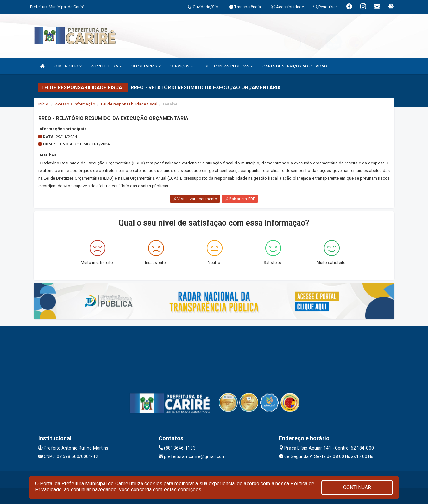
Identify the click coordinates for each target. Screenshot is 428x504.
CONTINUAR (357, 487)
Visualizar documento (195, 199)
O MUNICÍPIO (68, 66)
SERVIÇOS (182, 66)
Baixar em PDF (240, 199)
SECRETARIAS (146, 66)
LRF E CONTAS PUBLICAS (228, 66)
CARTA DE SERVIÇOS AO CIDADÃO (295, 66)
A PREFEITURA (106, 66)
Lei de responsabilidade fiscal (129, 104)
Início (43, 104)
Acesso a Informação (75, 104)
